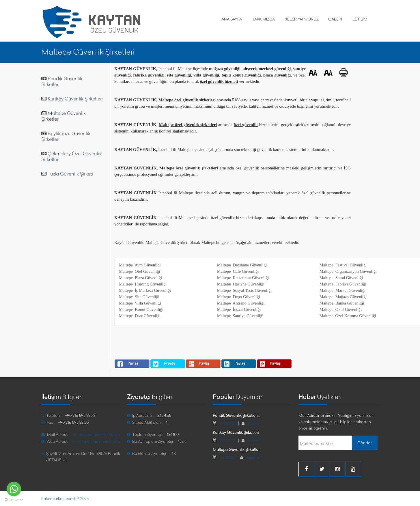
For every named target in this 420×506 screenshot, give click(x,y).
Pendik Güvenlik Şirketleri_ (62, 81)
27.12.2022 (227, 423)
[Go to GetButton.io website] (14, 500)
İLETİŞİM (360, 19)
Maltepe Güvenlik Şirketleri (237, 449)
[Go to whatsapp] (14, 489)
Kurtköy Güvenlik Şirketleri (75, 99)
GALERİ (335, 19)
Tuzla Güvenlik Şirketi (70, 174)
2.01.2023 (227, 458)
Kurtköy (254, 423)
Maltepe (253, 458)
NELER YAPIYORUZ (302, 19)
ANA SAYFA (232, 19)
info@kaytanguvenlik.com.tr (96, 434)
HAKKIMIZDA (263, 19)
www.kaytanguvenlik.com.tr (96, 441)
